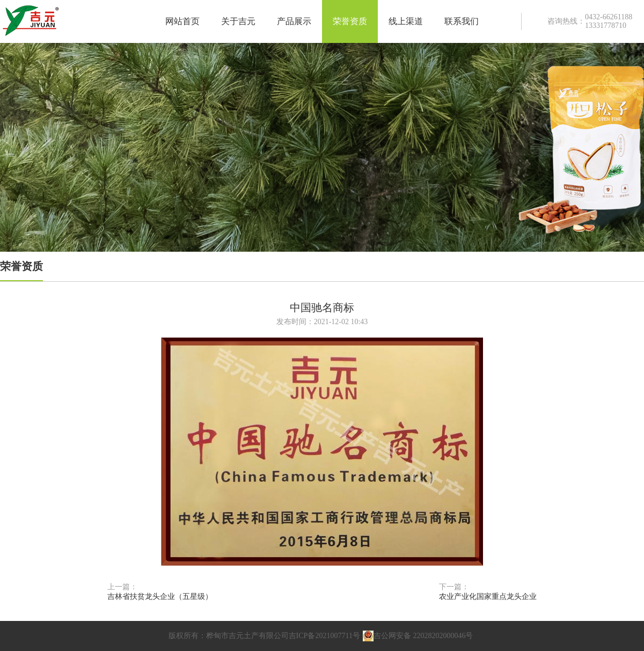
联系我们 (462, 21)
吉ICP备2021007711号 (324, 636)
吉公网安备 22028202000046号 (418, 636)
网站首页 (182, 21)
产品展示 (294, 21)
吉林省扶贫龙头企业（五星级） (160, 597)
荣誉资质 (350, 21)
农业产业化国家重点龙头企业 (488, 597)
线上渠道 (406, 21)
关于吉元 (238, 21)
